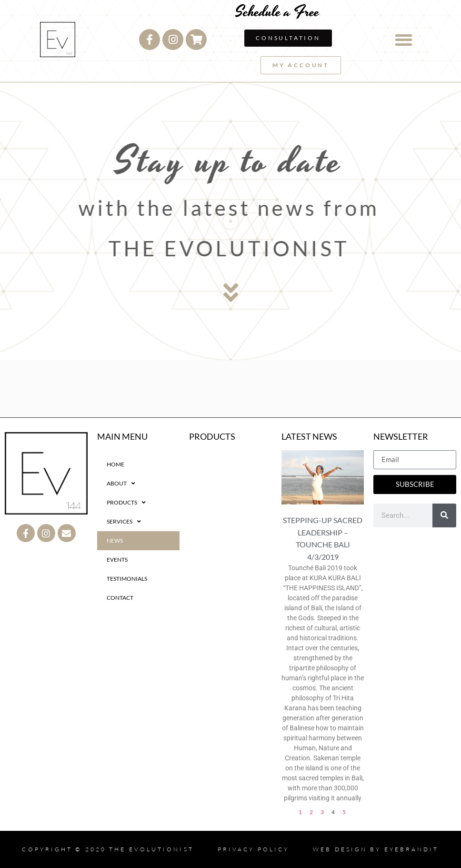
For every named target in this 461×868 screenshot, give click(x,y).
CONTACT (120, 598)
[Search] (444, 515)
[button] (404, 40)
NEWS (115, 540)
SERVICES (124, 522)
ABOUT (121, 484)
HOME (115, 464)
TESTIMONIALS (127, 579)
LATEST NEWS (309, 436)
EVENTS (117, 560)
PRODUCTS (126, 503)
